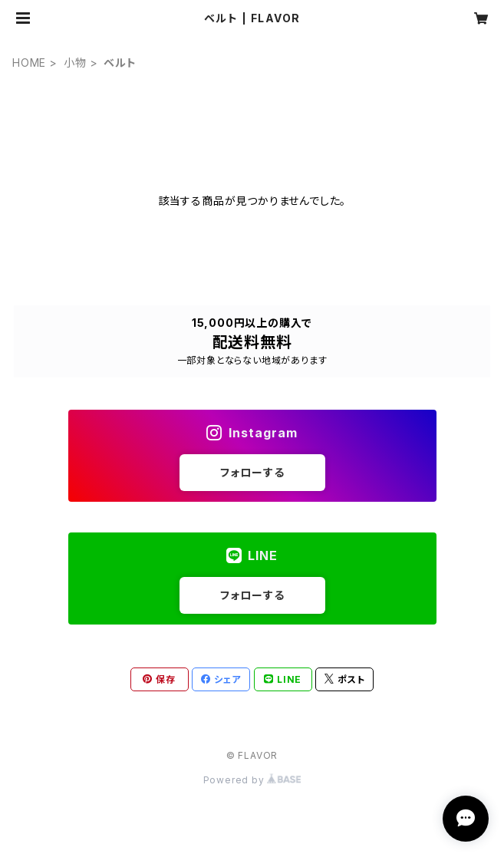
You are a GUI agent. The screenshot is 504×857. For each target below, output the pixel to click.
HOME (29, 63)
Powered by (252, 780)
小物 (75, 63)
